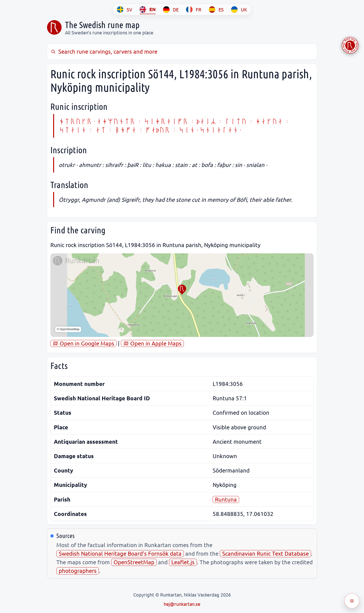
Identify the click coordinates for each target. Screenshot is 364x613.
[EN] (148, 10)
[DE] (171, 10)
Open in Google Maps (83, 343)
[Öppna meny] (352, 601)
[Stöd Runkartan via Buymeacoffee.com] (350, 45)
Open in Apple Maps (152, 343)
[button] (182, 290)
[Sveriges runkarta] (54, 27)
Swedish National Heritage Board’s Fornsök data (120, 553)
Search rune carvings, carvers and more (104, 51)
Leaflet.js (183, 562)
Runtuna (226, 499)
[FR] (194, 10)
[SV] (125, 10)
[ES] (216, 10)
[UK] (239, 10)
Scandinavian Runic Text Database (265, 553)
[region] (182, 295)
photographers (78, 571)
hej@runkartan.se (182, 604)
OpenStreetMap (134, 562)
